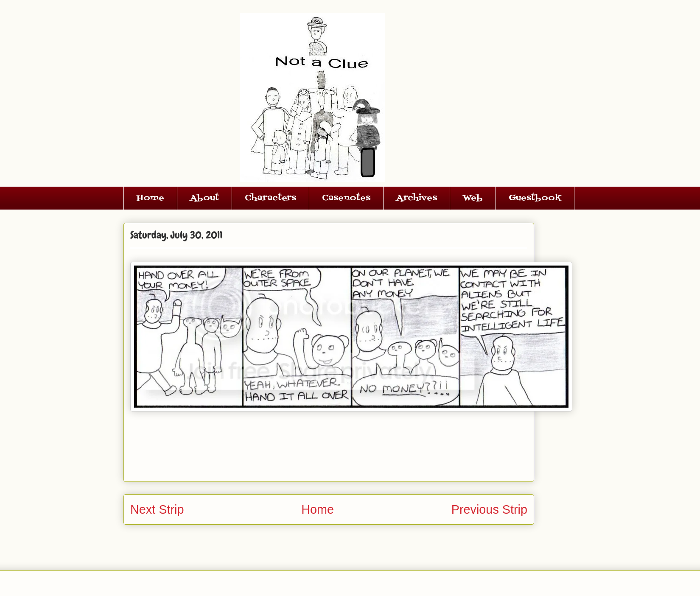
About (204, 198)
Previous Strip (489, 509)
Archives (417, 198)
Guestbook (535, 198)
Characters (270, 198)
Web (473, 198)
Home (150, 198)
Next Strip (157, 509)
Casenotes (346, 198)
